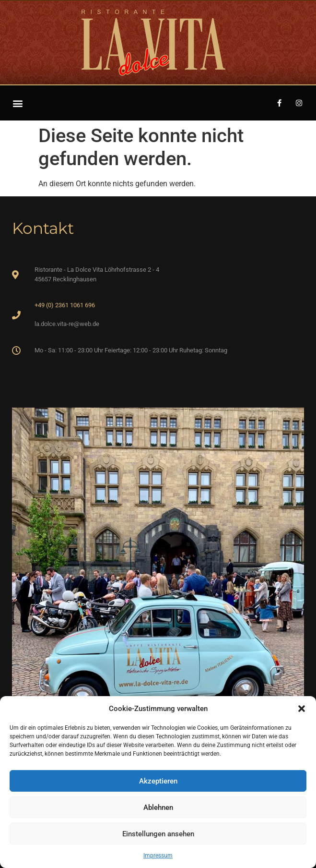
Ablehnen (158, 808)
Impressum (158, 856)
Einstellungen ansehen (158, 834)
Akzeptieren (158, 781)
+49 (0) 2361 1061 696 (65, 305)
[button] (302, 709)
